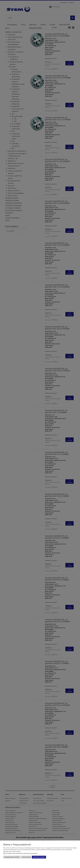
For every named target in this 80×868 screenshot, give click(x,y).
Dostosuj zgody (26, 857)
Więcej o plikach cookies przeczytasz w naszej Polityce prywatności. (20, 853)
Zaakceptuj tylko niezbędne (12, 857)
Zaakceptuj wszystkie (39, 857)
